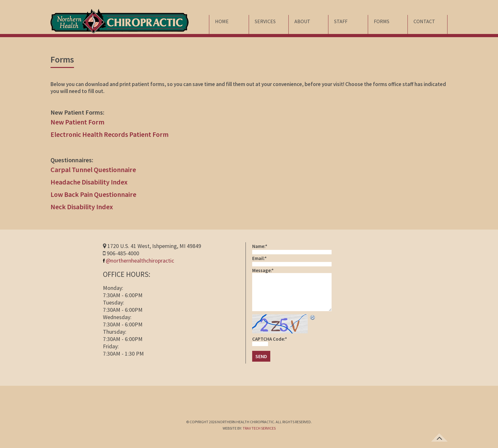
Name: (260, 246)
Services (265, 21)
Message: (263, 270)
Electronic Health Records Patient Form (110, 134)
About (302, 21)
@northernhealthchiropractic (138, 261)
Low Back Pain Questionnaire (93, 194)
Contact (424, 21)
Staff (341, 21)
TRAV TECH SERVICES (259, 428)
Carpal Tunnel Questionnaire (93, 170)
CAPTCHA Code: (270, 339)
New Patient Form (77, 122)
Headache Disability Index (89, 182)
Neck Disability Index (82, 207)
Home (222, 21)
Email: (259, 258)
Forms (382, 21)
